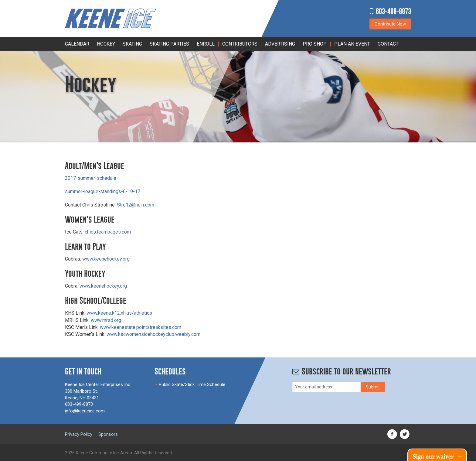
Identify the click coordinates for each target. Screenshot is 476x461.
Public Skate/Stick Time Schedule (192, 384)
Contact (388, 44)
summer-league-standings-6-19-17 (103, 191)
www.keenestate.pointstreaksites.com (141, 327)
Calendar (77, 44)
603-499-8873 (393, 11)
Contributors (240, 44)
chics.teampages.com (108, 232)
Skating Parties (169, 44)
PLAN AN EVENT (352, 44)
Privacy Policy (79, 434)
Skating (132, 44)
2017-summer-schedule (91, 178)
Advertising (280, 44)
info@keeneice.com (85, 411)
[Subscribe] (373, 387)
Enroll (206, 44)
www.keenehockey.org (106, 259)
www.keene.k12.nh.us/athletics (119, 313)
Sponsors (108, 434)
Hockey (106, 44)
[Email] (326, 387)
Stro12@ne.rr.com (136, 205)
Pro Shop (315, 44)
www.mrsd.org (106, 320)
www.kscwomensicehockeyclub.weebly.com (153, 334)
